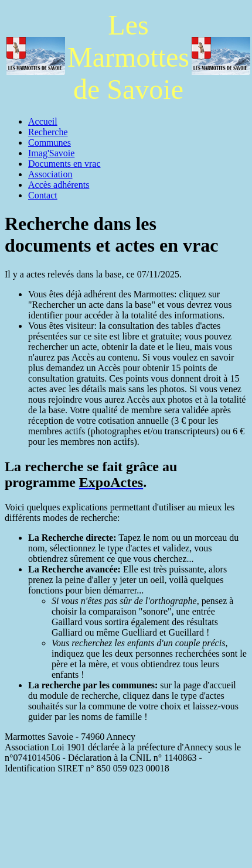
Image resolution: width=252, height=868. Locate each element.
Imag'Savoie (51, 153)
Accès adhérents (59, 185)
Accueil (43, 121)
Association (50, 174)
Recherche (48, 132)
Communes (50, 143)
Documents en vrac (64, 164)
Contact (43, 195)
